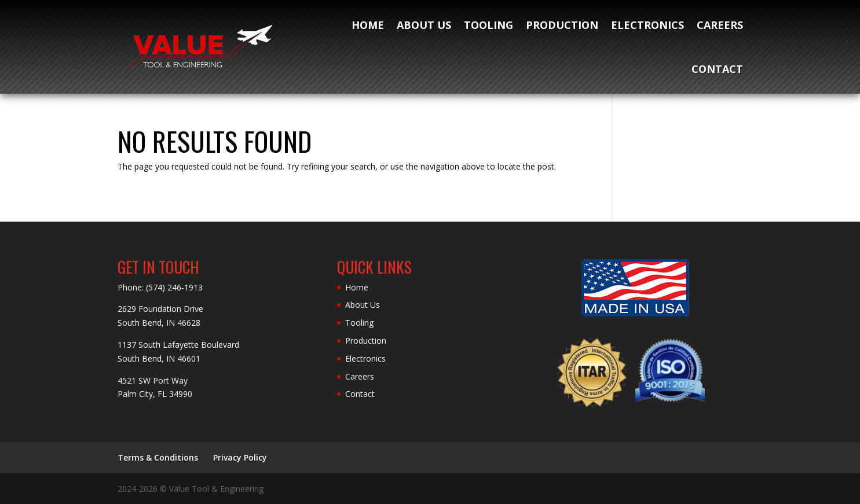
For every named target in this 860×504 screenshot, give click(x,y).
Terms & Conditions (158, 457)
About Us (424, 25)
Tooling (488, 25)
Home (368, 25)
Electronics (647, 25)
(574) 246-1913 (174, 287)
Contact (717, 69)
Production (562, 25)
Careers (720, 25)
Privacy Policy (240, 457)
